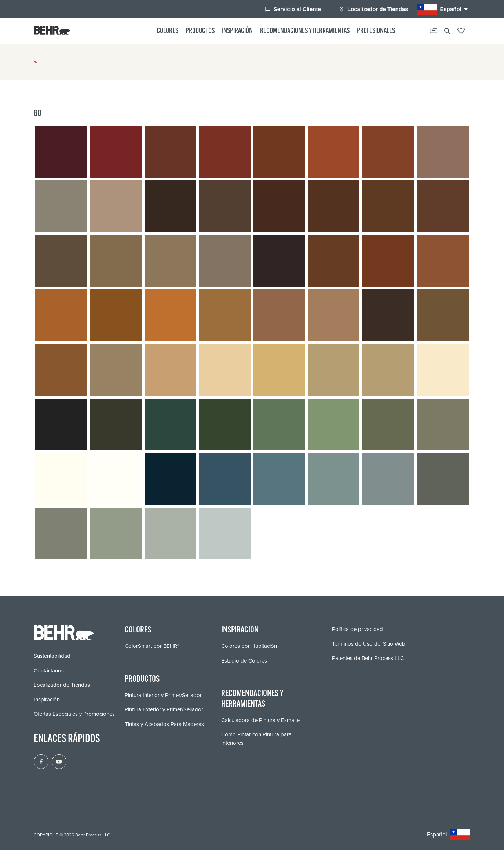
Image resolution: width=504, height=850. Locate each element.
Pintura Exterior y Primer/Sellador (164, 710)
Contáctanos (49, 671)
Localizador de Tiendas (373, 9)
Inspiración (237, 31)
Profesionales (376, 31)
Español (444, 9)
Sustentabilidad (52, 656)
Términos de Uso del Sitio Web (369, 644)
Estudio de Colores (244, 661)
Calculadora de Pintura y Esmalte (260, 720)
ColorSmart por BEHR (152, 646)
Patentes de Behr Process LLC (368, 659)
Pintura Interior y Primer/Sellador (163, 695)
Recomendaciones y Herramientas (305, 31)
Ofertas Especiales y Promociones (74, 714)
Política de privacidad (357, 630)
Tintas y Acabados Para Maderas (164, 724)
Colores (167, 31)
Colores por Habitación (249, 646)
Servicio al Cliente (293, 9)
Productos (200, 31)
